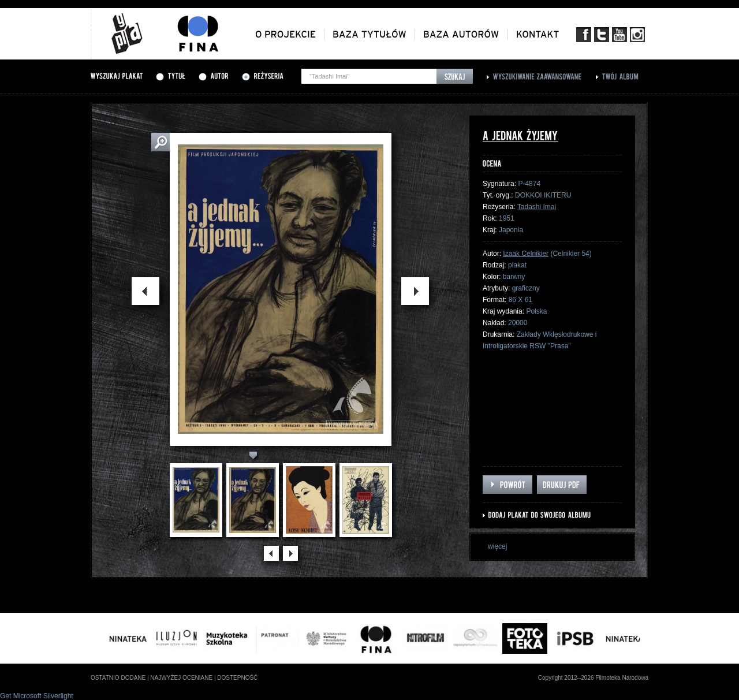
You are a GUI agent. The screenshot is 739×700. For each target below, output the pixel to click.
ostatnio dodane (118, 678)
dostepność (237, 678)
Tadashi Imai (537, 207)
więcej (497, 546)
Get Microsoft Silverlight (37, 696)
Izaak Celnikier (526, 254)
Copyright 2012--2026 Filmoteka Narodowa (593, 678)
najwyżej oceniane (181, 678)
